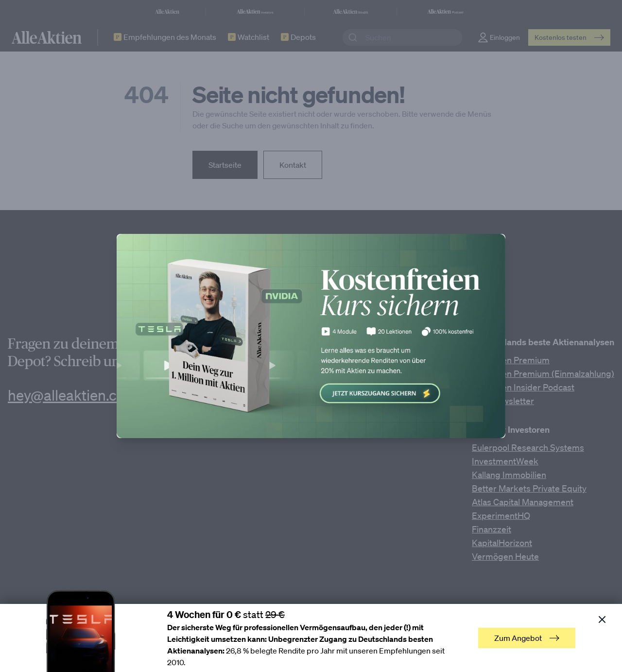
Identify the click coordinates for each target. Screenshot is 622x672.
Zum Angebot (527, 638)
